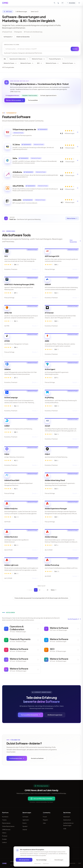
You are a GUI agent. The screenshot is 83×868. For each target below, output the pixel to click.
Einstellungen (59, 860)
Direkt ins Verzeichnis (23, 37)
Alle (5, 59)
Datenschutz (67, 820)
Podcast (5, 836)
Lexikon (4, 842)
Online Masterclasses (8, 826)
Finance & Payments (56, 59)
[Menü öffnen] (79, 3)
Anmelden (71, 3)
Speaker (25, 826)
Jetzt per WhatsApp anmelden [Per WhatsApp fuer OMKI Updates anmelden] (41, 799)
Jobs (44, 823)
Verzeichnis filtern (12, 45)
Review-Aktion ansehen (15, 100)
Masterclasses (6, 823)
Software (25, 817)
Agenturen (26, 820)
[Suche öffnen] (54, 3)
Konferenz (5, 817)
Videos (4, 833)
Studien (4, 839)
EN (63, 3)
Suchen (75, 49)
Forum (45, 817)
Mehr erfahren (72, 224)
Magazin (45, 820)
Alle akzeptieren (24, 860)
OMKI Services (6, 830)
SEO (39, 63)
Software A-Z (8, 37)
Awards (25, 830)
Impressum (67, 817)
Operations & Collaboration (19, 59)
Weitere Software (38, 59)
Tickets (4, 820)
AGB (65, 829)
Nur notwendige (41, 860)
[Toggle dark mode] (58, 3)
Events (25, 823)
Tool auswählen (33, 100)
